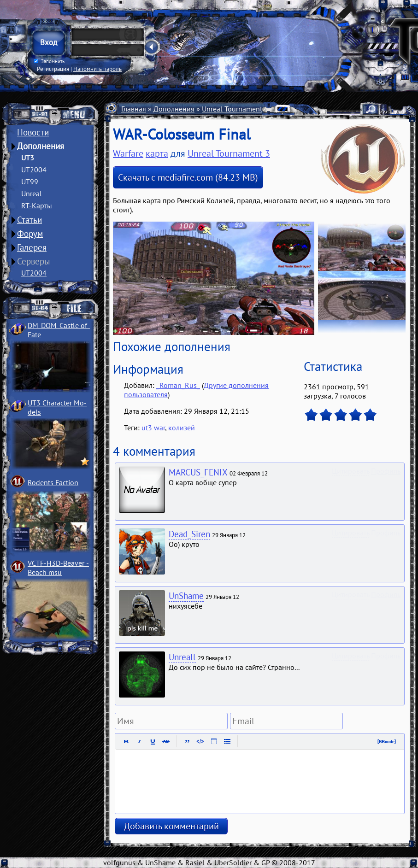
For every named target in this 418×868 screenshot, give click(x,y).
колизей (182, 428)
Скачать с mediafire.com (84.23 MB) (188, 177)
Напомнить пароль (97, 69)
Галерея (32, 247)
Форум (30, 234)
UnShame (186, 596)
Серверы (34, 261)
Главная (134, 109)
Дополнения (41, 146)
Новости (33, 132)
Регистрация (53, 69)
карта (157, 153)
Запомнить (49, 61)
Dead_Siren (189, 534)
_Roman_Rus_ (178, 385)
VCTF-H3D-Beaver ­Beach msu (58, 568)
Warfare (128, 153)
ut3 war (153, 428)
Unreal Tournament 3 (235, 109)
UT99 (30, 182)
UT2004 (34, 170)
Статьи (29, 220)
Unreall (182, 657)
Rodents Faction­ (53, 482)
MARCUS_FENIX (198, 472)
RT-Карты (37, 205)
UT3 (28, 158)
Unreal (32, 194)
